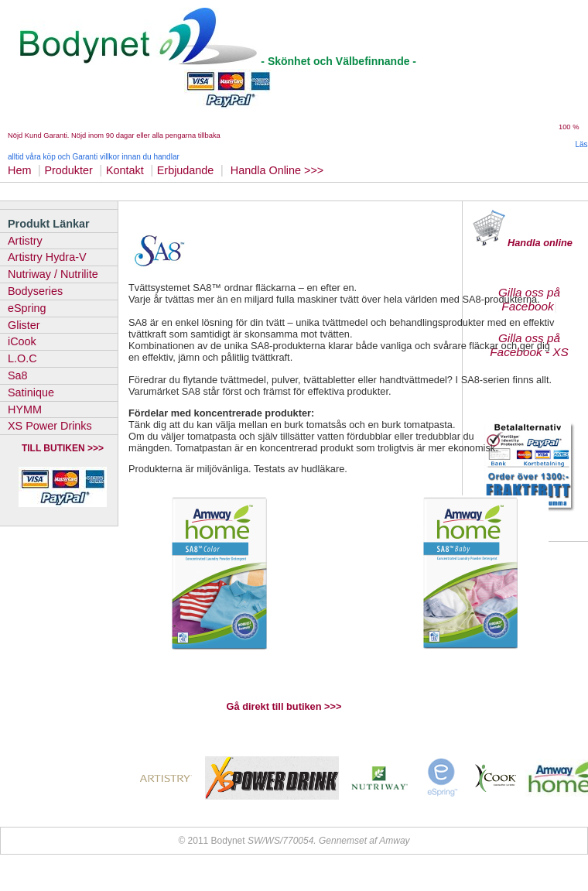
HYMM (25, 410)
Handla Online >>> (279, 170)
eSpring (27, 308)
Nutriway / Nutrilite (53, 274)
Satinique (31, 392)
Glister (24, 325)
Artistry (25, 241)
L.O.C (22, 358)
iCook (22, 341)
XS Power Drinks (50, 426)
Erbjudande (186, 170)
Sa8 (18, 375)
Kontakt (125, 170)
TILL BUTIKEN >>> (63, 448)
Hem (19, 170)
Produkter (68, 170)
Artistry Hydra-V (47, 257)
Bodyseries (35, 291)
